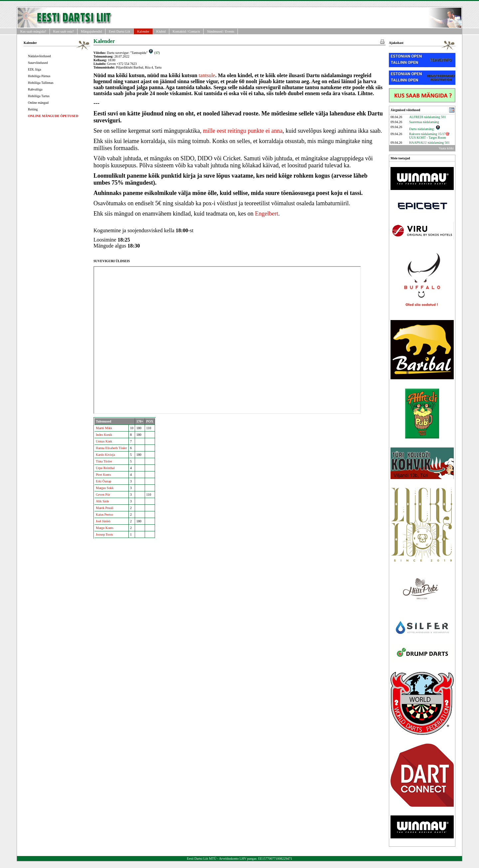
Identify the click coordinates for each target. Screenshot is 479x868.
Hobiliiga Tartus (39, 96)
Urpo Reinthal (105, 468)
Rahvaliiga (35, 89)
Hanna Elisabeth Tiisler (111, 448)
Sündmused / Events (221, 31)
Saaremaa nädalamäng (424, 122)
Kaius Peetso (104, 515)
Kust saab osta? (64, 31)
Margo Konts (105, 528)
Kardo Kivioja (105, 455)
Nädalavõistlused (39, 56)
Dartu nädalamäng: (425, 129)
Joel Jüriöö (103, 521)
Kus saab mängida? (33, 31)
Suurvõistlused (38, 63)
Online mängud (38, 103)
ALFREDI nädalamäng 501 (428, 117)
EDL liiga (34, 69)
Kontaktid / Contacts (186, 31)
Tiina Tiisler (104, 461)
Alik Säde (102, 501)
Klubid (161, 31)
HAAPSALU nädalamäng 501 (429, 143)
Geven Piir (103, 495)
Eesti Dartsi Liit (119, 31)
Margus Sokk (105, 488)
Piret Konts (103, 475)
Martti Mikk (104, 428)
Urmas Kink (104, 441)
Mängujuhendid (91, 31)
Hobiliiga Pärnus (39, 76)
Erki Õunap (103, 481)
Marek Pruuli (105, 508)
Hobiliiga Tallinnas (41, 83)
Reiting (33, 109)
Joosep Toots (104, 534)
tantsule (207, 75)
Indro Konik (104, 435)
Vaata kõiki (446, 148)
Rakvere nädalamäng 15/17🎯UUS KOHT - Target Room (429, 136)
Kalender (143, 31)
